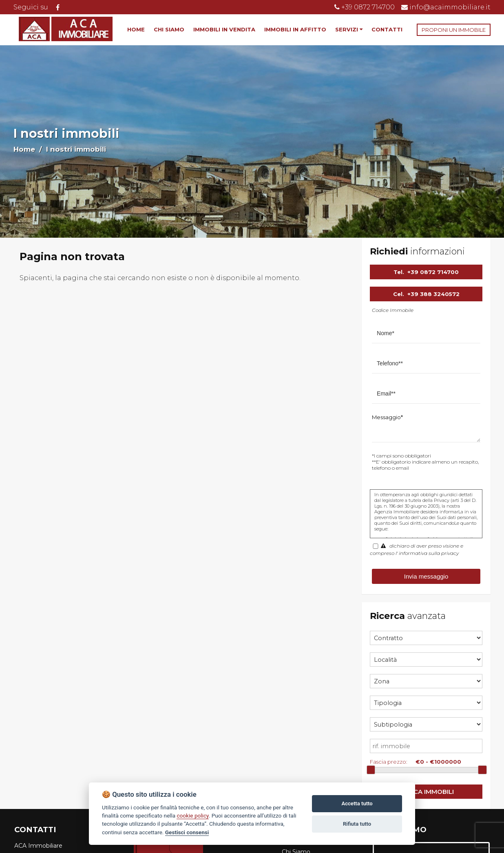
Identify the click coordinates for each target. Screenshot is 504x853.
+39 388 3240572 (433, 294)
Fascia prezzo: (389, 762)
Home (24, 149)
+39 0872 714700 (433, 272)
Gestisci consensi (187, 832)
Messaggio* (387, 417)
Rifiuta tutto (357, 824)
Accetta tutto (357, 803)
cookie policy (192, 815)
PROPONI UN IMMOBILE (454, 30)
